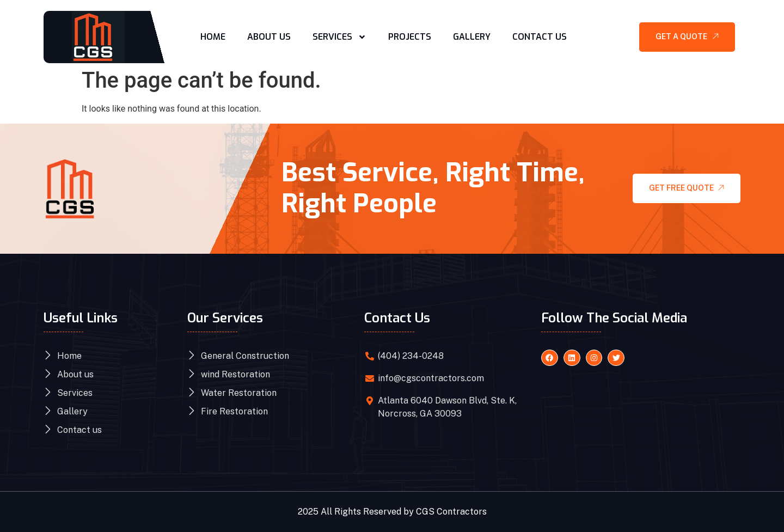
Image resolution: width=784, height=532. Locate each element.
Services (339, 37)
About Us (269, 37)
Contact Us (540, 37)
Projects (410, 37)
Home (213, 37)
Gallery (472, 37)
